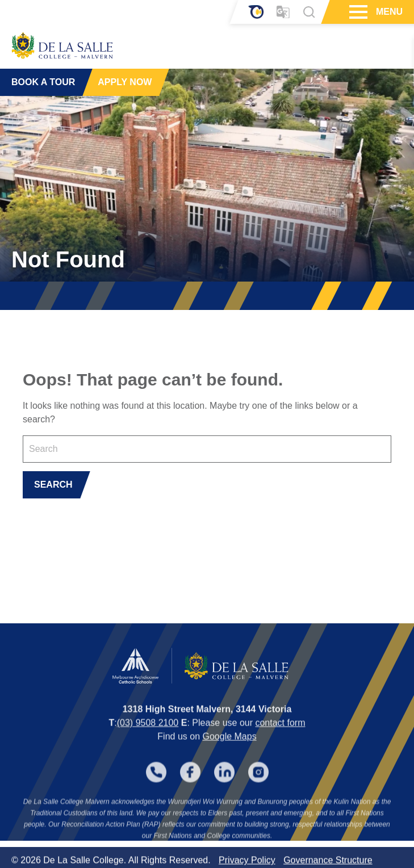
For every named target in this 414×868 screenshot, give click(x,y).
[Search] (309, 12)
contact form (280, 731)
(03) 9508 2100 (148, 731)
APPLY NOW (125, 82)
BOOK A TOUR (43, 82)
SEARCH (53, 485)
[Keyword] (207, 449)
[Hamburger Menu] (357, 12)
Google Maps (229, 745)
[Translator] (283, 12)
